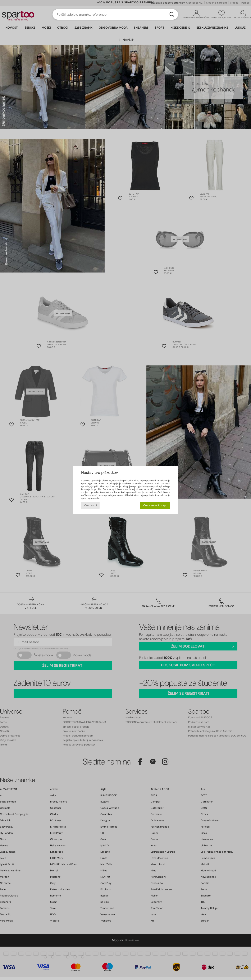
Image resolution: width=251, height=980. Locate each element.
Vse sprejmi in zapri (155, 505)
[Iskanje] (172, 14)
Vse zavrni (90, 505)
